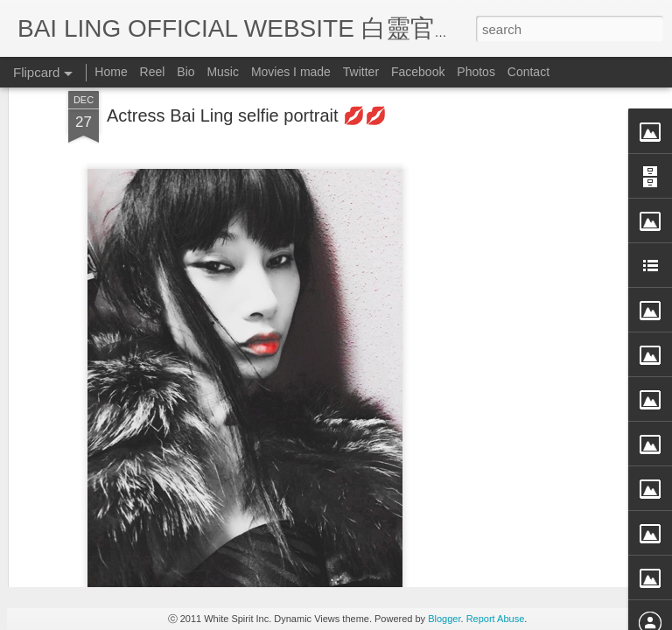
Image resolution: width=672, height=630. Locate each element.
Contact (528, 72)
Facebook (418, 72)
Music (223, 72)
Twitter (361, 72)
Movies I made (291, 72)
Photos (476, 72)
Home (111, 72)
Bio (185, 72)
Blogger (444, 619)
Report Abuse (496, 619)
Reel (153, 72)
